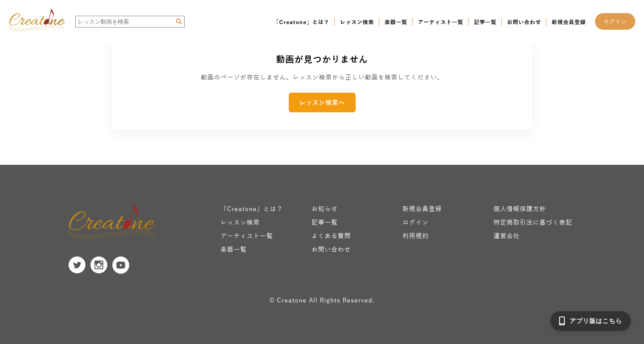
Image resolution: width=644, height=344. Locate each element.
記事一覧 (485, 22)
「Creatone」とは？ (301, 22)
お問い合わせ (524, 22)
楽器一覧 (396, 22)
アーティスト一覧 (441, 22)
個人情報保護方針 (520, 209)
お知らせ (325, 209)
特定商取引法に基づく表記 (533, 222)
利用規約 (416, 236)
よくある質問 (331, 236)
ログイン (615, 21)
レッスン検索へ (322, 103)
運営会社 (507, 236)
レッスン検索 (357, 22)
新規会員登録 (569, 22)
